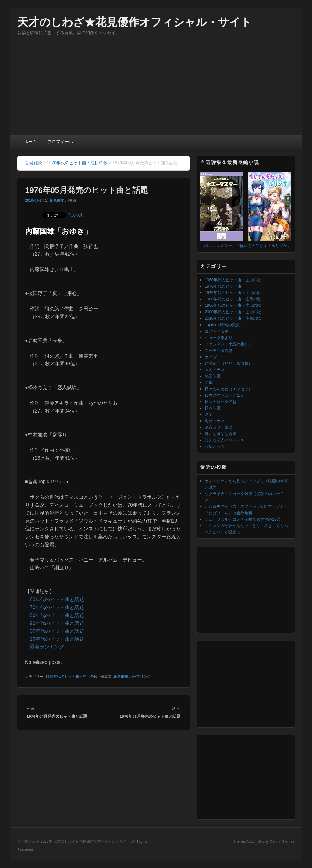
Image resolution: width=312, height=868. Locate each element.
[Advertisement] (156, 90)
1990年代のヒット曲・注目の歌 (233, 305)
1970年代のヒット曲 (223, 286)
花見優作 (57, 200)
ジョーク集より (219, 338)
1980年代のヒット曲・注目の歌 (233, 299)
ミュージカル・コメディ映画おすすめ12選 (243, 519)
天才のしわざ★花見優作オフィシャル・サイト (135, 22)
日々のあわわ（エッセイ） (229, 389)
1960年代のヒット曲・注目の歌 (233, 280)
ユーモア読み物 (219, 351)
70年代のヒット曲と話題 (57, 607)
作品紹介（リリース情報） (229, 363)
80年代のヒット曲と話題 (57, 615)
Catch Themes (282, 841)
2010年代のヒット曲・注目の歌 (233, 318)
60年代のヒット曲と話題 (57, 599)
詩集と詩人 (215, 446)
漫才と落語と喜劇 (221, 434)
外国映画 (213, 376)
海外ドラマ (215, 421)
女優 (209, 383)
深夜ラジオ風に (219, 427)
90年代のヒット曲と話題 (57, 623)
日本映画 (213, 408)
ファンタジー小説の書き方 (229, 344)
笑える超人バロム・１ (225, 440)
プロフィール (60, 142)
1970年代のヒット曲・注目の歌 (71, 677)
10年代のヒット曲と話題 (57, 639)
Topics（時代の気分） (224, 325)
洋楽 (209, 415)
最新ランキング (47, 647)
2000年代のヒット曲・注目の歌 (233, 312)
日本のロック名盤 (221, 402)
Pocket (75, 215)
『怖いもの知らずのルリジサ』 (264, 246)
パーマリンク (140, 677)
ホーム (30, 142)
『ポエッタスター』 (218, 246)
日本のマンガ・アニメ (225, 395)
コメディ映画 (217, 331)
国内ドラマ (215, 370)
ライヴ (211, 357)
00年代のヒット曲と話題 (57, 631)
